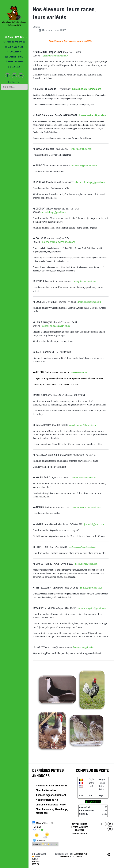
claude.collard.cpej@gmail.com (90, 182)
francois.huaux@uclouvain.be (56, 326)
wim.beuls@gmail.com (81, 149)
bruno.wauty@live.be (83, 647)
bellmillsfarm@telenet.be (84, 478)
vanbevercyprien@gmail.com (92, 608)
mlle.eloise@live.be (79, 373)
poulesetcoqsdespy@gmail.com (82, 547)
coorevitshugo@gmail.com (53, 212)
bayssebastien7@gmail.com (94, 115)
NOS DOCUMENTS (80, 834)
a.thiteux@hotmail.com (91, 588)
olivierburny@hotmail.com (84, 166)
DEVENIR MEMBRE (80, 824)
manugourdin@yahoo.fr (90, 302)
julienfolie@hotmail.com (85, 281)
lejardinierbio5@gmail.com (55, 56)
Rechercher (14, 82)
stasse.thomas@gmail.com (86, 564)
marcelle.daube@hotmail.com (83, 425)
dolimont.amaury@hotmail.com (59, 242)
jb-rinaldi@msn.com (94, 524)
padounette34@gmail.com (87, 89)
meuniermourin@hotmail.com (86, 507)
